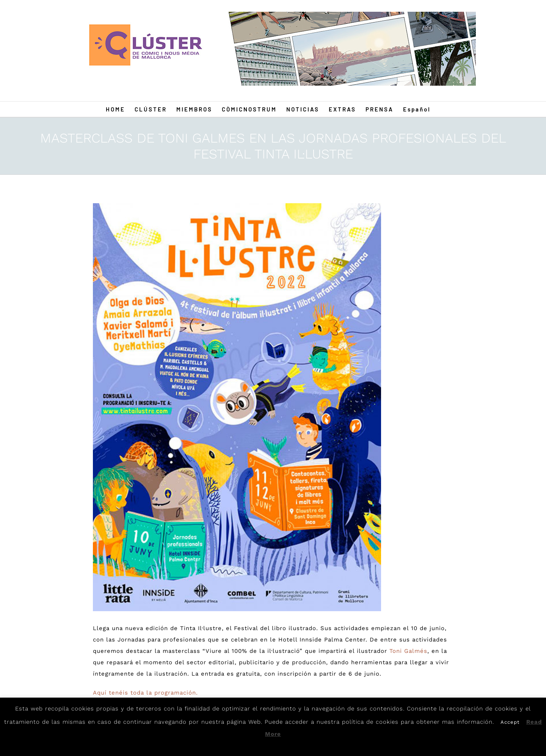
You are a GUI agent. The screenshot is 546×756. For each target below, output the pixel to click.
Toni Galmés (408, 651)
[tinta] (237, 407)
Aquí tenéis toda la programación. (145, 693)
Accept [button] (510, 722)
